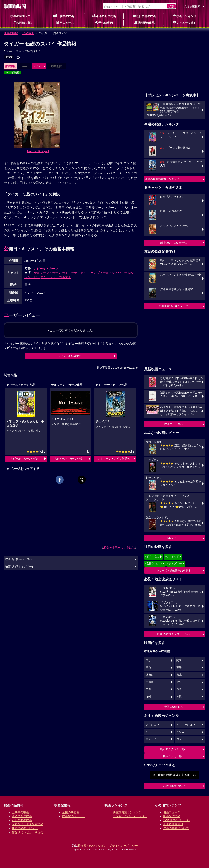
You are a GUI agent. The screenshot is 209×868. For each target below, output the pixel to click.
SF (147, 732)
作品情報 (28, 33)
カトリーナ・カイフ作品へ (114, 459)
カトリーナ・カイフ (76, 273)
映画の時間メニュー (23, 16)
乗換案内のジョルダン (92, 846)
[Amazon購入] (37, 151)
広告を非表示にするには (119, 547)
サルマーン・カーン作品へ (69, 459)
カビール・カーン (46, 268)
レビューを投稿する (69, 356)
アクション (152, 725)
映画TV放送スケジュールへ (173, 634)
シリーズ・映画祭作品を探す (174, 570)
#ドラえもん (152, 557)
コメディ (151, 739)
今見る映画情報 (173, 824)
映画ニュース (64, 23)
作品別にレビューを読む (28, 832)
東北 (179, 675)
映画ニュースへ (174, 424)
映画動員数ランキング (127, 812)
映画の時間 (11, 33)
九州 (148, 697)
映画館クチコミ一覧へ (173, 749)
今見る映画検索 (191, 6)
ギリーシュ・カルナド (56, 277)
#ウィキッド (172, 557)
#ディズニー (175, 563)
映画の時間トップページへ (21, 567)
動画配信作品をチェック (174, 306)
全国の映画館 (71, 812)
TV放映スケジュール (176, 820)
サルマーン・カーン (47, 273)
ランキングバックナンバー (130, 816)
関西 (148, 667)
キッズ (180, 732)
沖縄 (179, 697)
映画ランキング (185, 16)
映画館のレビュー (74, 816)
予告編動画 (104, 23)
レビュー (38, 66)
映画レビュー (173, 538)
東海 (179, 667)
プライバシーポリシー (123, 846)
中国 (148, 689)
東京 (148, 660)
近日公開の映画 (144, 16)
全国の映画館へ (174, 707)
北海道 (150, 675)
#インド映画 (12, 73)
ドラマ (9, 57)
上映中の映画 (64, 16)
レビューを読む (185, 23)
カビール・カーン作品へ (25, 459)
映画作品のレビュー (25, 828)
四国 (179, 689)
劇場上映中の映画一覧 (173, 243)
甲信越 (150, 682)
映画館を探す (23, 23)
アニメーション (186, 725)
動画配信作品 (144, 23)
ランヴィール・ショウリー (109, 273)
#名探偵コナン (154, 563)
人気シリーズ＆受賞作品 (28, 824)
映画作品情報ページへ (19, 559)
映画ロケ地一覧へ (173, 756)
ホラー (180, 739)
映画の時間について (174, 786)
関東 (179, 660)
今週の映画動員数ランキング (162, 179)
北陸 (179, 682)
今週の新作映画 (104, 16)
